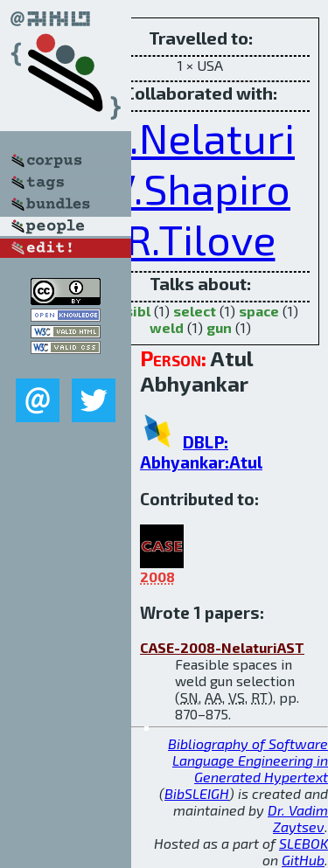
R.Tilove (201, 239)
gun (219, 327)
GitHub (303, 860)
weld (167, 327)
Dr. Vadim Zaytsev (298, 818)
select (195, 311)
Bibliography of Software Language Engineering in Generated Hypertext (248, 760)
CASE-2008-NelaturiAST (222, 647)
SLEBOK (304, 843)
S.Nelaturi (200, 137)
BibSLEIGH (197, 793)
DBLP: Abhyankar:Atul (201, 452)
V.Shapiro (200, 188)
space (259, 311)
